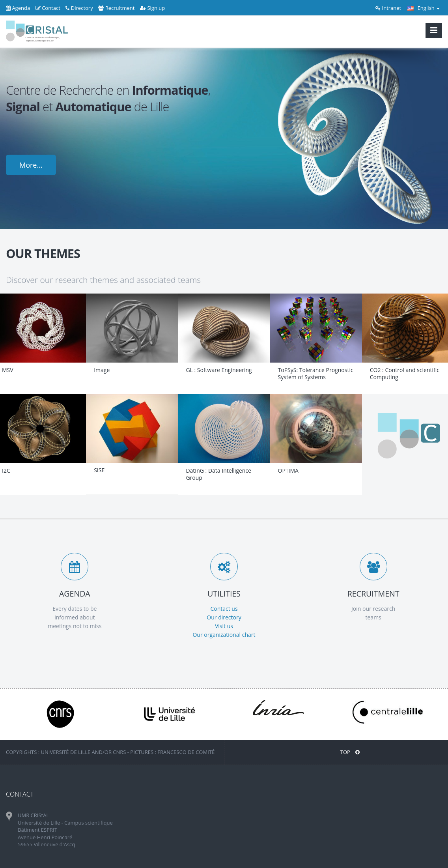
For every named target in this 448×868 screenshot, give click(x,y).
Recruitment (116, 8)
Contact (48, 8)
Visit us (224, 626)
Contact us (224, 609)
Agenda (18, 8)
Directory (79, 8)
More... (31, 165)
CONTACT (20, 794)
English (424, 8)
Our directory (224, 617)
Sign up (152, 8)
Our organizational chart (224, 635)
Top (350, 752)
